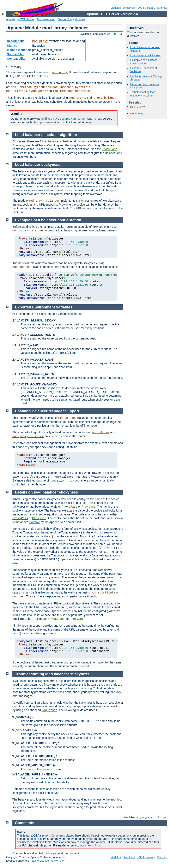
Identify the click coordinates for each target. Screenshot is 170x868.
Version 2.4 (65, 19)
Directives (129, 8)
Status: (12, 46)
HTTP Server (26, 19)
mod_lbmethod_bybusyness (26, 91)
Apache (11, 19)
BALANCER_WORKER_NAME (33, 360)
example (34, 522)
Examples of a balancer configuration (144, 62)
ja (121, 34)
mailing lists (92, 845)
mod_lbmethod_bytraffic (72, 87)
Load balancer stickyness (145, 55)
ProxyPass (110, 149)
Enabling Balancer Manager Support (47, 411)
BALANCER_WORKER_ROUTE (34, 374)
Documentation (46, 19)
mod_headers (22, 267)
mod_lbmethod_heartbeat (72, 91)
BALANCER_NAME (26, 345)
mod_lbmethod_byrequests (31, 87)
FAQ (140, 8)
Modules (116, 8)
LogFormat (49, 710)
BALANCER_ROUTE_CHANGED (35, 384)
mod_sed (19, 597)
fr (115, 34)
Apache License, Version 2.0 (47, 861)
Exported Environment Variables (44, 307)
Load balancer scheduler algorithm (46, 135)
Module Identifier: (19, 50)
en (109, 34)
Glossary (150, 8)
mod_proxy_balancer (102, 98)
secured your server (73, 119)
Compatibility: (17, 59)
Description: (16, 41)
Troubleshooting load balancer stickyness (143, 94)
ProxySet (88, 507)
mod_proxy (40, 41)
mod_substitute (103, 593)
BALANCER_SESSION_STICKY (34, 320)
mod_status (67, 418)
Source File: (15, 54)
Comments (137, 114)
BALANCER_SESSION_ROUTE (34, 335)
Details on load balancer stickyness (47, 492)
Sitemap (162, 8)
